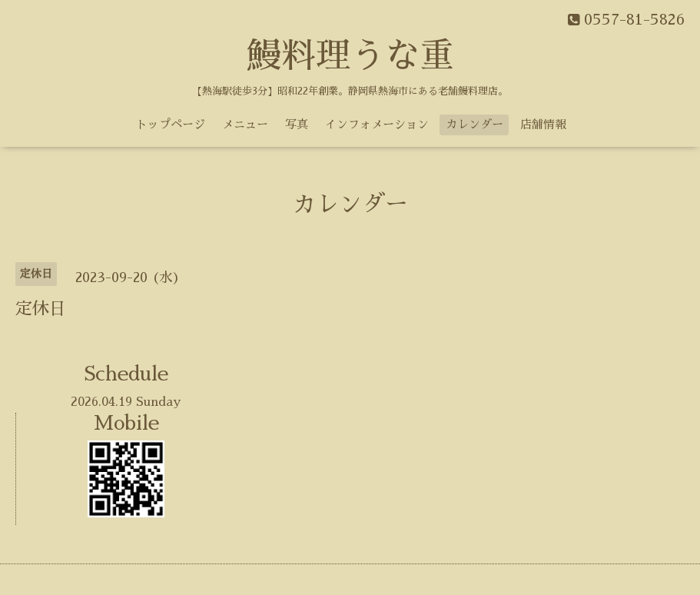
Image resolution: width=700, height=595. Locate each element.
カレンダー (474, 124)
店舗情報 (543, 124)
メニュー (245, 124)
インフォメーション (377, 124)
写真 (297, 124)
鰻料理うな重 (350, 56)
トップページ (171, 124)
